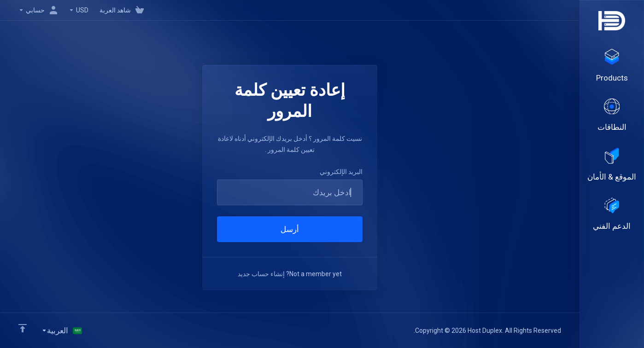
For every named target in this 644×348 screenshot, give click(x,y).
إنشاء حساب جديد (261, 274)
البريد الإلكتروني (341, 172)
